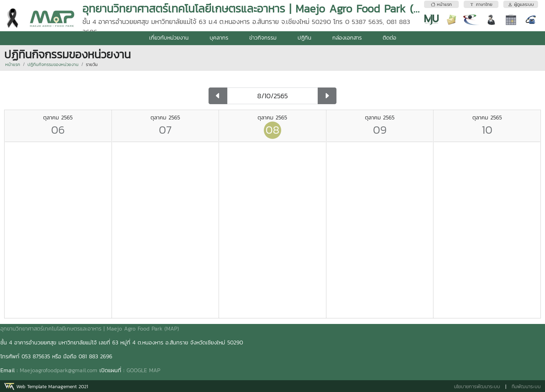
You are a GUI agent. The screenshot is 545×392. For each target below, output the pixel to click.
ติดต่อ (389, 37)
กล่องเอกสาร (347, 37)
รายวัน (92, 64)
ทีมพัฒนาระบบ (526, 387)
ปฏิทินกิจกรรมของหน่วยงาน (53, 64)
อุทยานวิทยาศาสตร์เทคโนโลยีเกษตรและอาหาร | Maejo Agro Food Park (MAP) (90, 328)
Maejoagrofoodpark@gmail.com (59, 370)
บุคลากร (219, 37)
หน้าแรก (13, 64)
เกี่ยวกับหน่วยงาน (169, 37)
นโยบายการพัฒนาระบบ (477, 387)
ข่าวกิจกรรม (263, 37)
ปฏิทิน (304, 37)
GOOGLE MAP (143, 370)
